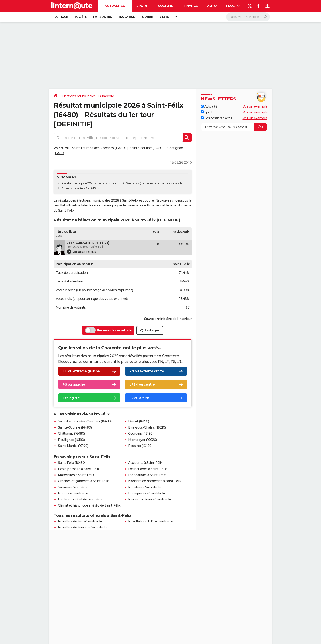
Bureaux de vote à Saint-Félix (80, 188)
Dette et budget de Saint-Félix (81, 499)
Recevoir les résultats (108, 330)
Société (81, 17)
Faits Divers (102, 17)
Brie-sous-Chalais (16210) (147, 427)
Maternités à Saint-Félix (76, 475)
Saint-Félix (133, 183)
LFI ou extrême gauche (81, 371)
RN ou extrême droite (147, 371)
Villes (164, 17)
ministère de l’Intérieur (174, 319)
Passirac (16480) (140, 446)
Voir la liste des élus (81, 252)
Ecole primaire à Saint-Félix (79, 469)
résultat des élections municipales (84, 200)
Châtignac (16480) (71, 433)
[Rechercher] (248, 17)
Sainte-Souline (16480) (146, 148)
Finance (191, 6)
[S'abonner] (234, 127)
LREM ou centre (142, 384)
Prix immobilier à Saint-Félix (150, 499)
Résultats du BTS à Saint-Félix (151, 521)
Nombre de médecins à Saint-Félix (155, 481)
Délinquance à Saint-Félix (147, 469)
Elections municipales (79, 96)
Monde (147, 17)
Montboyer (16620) (143, 440)
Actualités (115, 6)
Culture (166, 6)
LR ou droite (139, 398)
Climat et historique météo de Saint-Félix (89, 505)
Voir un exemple (255, 106)
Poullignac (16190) (71, 440)
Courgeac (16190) (141, 433)
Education (127, 17)
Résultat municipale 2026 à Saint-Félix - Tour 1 (90, 183)
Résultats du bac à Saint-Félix (80, 521)
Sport (142, 6)
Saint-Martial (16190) (73, 446)
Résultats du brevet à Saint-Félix (82, 527)
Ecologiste (71, 398)
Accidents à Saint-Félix (145, 463)
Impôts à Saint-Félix (73, 493)
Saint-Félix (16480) (72, 463)
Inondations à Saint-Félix (147, 475)
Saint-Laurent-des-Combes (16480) (99, 148)
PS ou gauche (74, 384)
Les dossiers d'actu (216, 118)
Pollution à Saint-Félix (145, 487)
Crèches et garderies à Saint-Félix (83, 481)
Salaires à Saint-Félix (73, 487)
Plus (233, 6)
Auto (212, 6)
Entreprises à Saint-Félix (147, 493)
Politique (60, 17)
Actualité (209, 106)
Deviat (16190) (139, 421)
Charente (107, 96)
